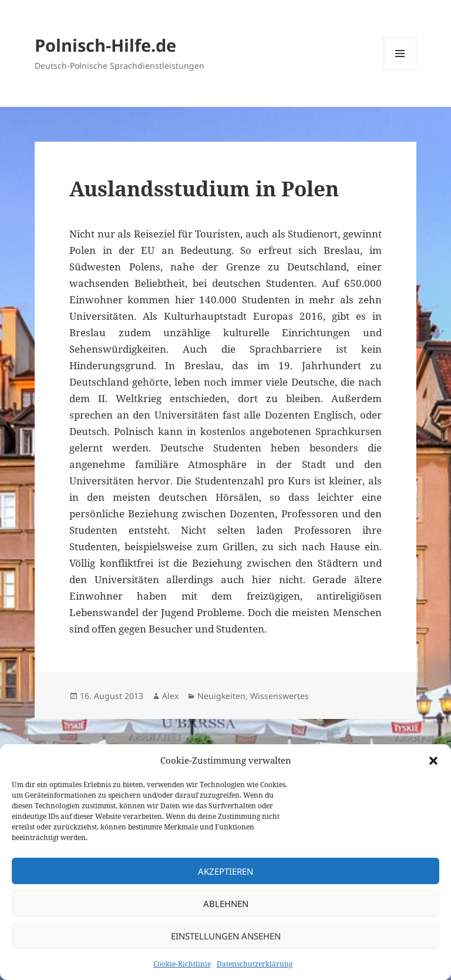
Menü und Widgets (400, 70)
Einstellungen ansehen (226, 936)
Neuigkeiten (221, 696)
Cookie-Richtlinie (182, 964)
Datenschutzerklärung (255, 964)
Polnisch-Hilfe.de (105, 45)
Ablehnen (226, 904)
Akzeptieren (225, 871)
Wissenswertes (280, 696)
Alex (170, 696)
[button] (433, 761)
